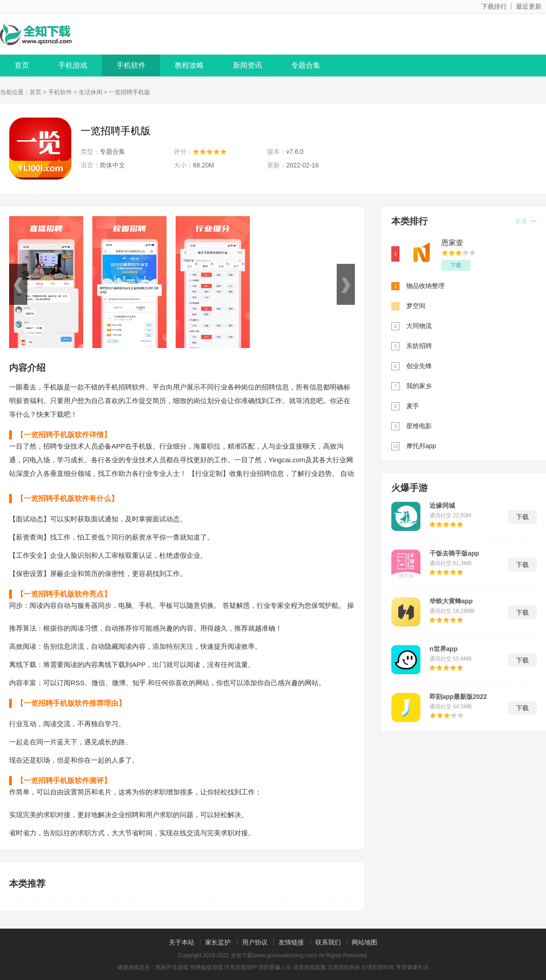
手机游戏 (73, 65)
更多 (525, 221)
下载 (456, 265)
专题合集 (306, 65)
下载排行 (494, 6)
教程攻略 (189, 65)
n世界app (443, 649)
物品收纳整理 (425, 286)
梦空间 (416, 306)
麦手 (413, 406)
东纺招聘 (419, 346)
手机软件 (131, 65)
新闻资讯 (248, 65)
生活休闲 (91, 92)
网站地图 (364, 942)
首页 (22, 65)
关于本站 (182, 942)
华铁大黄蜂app (451, 601)
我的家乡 (419, 386)
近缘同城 (442, 505)
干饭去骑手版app (454, 553)
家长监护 (218, 942)
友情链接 (291, 942)
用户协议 (255, 942)
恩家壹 (452, 243)
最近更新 (529, 6)
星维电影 (419, 426)
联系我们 (328, 942)
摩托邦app (421, 446)
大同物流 (419, 326)
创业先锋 (419, 366)
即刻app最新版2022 (458, 697)
